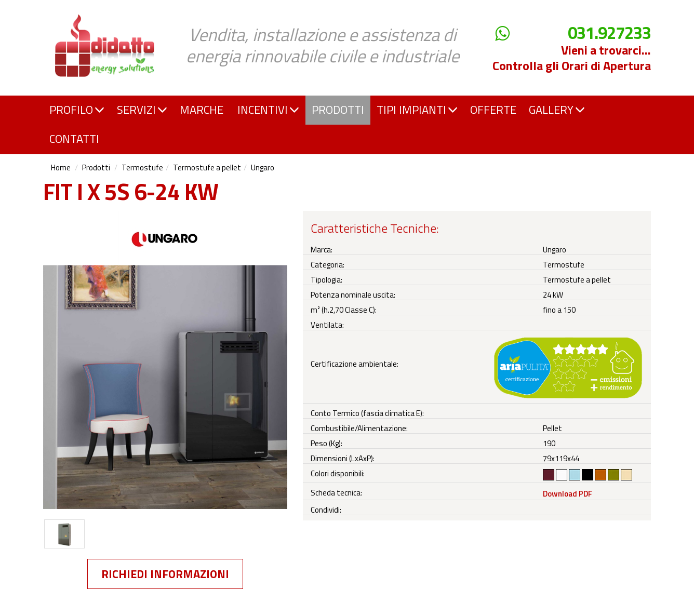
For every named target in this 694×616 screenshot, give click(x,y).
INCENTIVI (268, 110)
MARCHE (202, 110)
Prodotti (96, 168)
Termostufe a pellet (207, 168)
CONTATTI (74, 139)
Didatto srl (73, 10)
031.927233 (609, 33)
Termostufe (142, 168)
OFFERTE (493, 110)
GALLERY (557, 110)
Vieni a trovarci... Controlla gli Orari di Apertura (572, 58)
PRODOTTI (338, 110)
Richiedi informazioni (165, 574)
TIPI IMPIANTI (417, 110)
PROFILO (77, 110)
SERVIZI (142, 110)
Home (61, 168)
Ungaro (263, 168)
